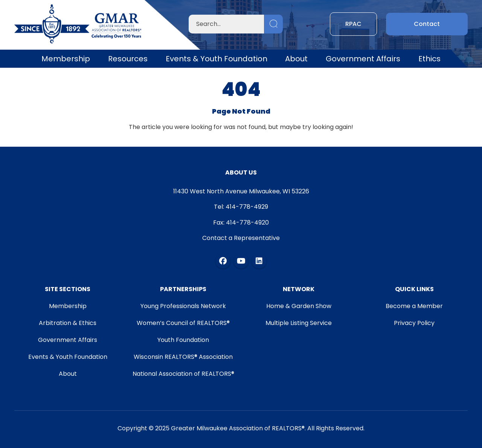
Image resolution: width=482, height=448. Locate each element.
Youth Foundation (183, 340)
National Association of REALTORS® (183, 374)
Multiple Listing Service (299, 323)
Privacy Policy (414, 323)
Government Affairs (363, 59)
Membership (66, 59)
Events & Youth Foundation (217, 59)
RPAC (353, 24)
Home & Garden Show (299, 306)
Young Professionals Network (183, 306)
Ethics (429, 59)
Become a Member (414, 306)
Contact (427, 24)
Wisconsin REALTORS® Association (183, 357)
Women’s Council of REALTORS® (183, 323)
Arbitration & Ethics (68, 323)
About (296, 59)
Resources (128, 59)
